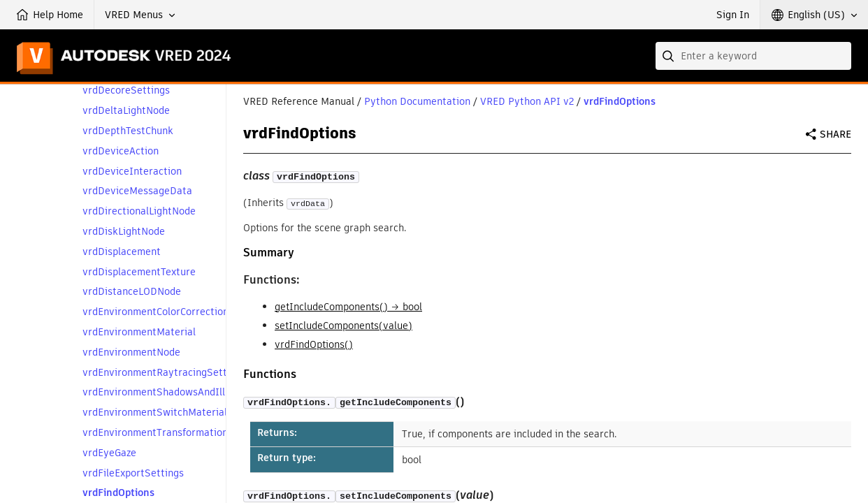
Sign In (733, 15)
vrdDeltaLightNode (126, 111)
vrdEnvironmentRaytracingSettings (164, 373)
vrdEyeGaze (109, 453)
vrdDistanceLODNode (132, 292)
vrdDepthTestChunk (128, 131)
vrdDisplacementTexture (139, 272)
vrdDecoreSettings (126, 90)
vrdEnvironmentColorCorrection (155, 312)
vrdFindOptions (118, 493)
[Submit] (670, 56)
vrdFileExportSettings (133, 473)
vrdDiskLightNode (124, 232)
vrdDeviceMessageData (137, 191)
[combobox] (753, 56)
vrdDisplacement (122, 252)
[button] (140, 15)
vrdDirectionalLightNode (139, 211)
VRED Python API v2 (527, 101)
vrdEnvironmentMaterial (139, 332)
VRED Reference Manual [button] (299, 101)
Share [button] (836, 134)
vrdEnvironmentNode (131, 352)
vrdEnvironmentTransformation (155, 433)
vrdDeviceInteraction (132, 172)
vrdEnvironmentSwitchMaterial (155, 413)
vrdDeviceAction (121, 151)
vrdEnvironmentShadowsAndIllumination (177, 392)
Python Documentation (417, 101)
